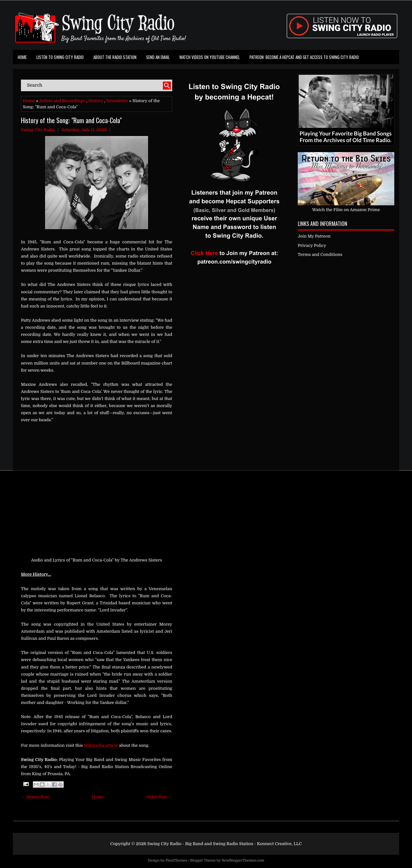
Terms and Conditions (320, 254)
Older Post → (159, 797)
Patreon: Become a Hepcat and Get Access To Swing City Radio (304, 57)
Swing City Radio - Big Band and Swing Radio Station (200, 844)
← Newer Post (35, 797)
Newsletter (117, 101)
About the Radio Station (115, 57)
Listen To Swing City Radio (60, 57)
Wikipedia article (101, 745)
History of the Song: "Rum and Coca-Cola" (71, 120)
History (96, 101)
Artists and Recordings (62, 101)
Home (22, 57)
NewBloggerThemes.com (243, 860)
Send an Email (158, 57)
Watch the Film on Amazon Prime (346, 210)
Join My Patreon (314, 236)
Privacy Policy (312, 245)
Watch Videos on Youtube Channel (210, 57)
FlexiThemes (176, 860)
